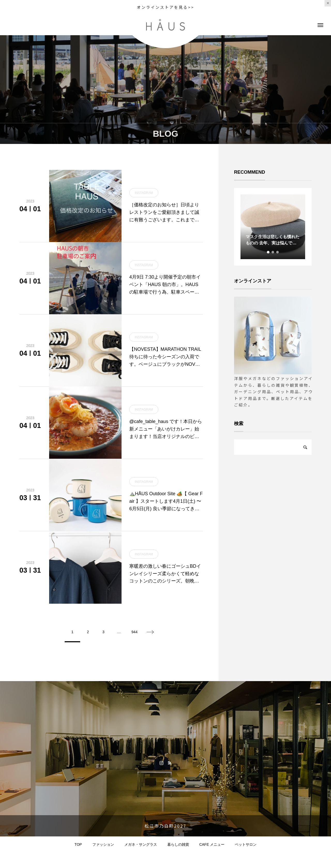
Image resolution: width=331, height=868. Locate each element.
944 (134, 632)
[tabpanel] (273, 227)
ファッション (103, 844)
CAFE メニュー (212, 844)
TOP (78, 844)
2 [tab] (273, 252)
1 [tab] (268, 252)
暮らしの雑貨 (178, 844)
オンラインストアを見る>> (165, 7)
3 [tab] (278, 252)
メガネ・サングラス (141, 844)
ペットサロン (246, 844)
